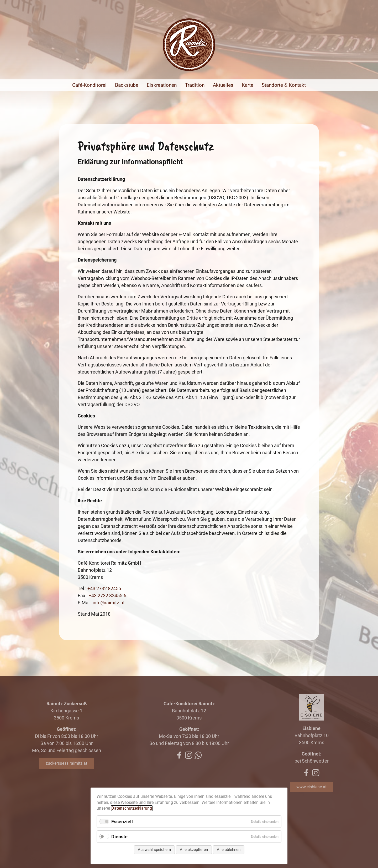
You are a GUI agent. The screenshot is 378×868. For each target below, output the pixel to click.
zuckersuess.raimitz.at (66, 763)
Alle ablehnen (229, 850)
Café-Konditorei (89, 85)
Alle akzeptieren (194, 850)
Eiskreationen (162, 85)
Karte (248, 85)
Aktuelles (223, 85)
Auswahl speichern (154, 850)
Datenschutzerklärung (132, 808)
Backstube (127, 85)
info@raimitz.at (109, 603)
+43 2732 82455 (104, 588)
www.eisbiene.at (311, 787)
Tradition (195, 85)
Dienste (119, 837)
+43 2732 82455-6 (107, 596)
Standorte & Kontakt (284, 85)
